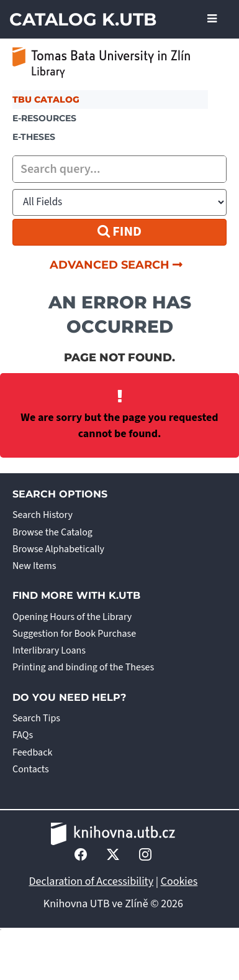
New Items (34, 566)
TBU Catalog (46, 99)
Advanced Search (116, 265)
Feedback (32, 752)
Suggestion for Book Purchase (74, 634)
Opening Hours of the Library (72, 617)
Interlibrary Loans (49, 650)
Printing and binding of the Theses (83, 667)
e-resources (44, 118)
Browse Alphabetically (58, 549)
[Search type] (119, 202)
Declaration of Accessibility (92, 881)
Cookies (179, 881)
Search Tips (36, 718)
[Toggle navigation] (212, 19)
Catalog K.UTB (83, 19)
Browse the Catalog (52, 532)
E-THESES (34, 137)
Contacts (31, 769)
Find (119, 231)
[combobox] (119, 169)
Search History (43, 515)
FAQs (23, 735)
